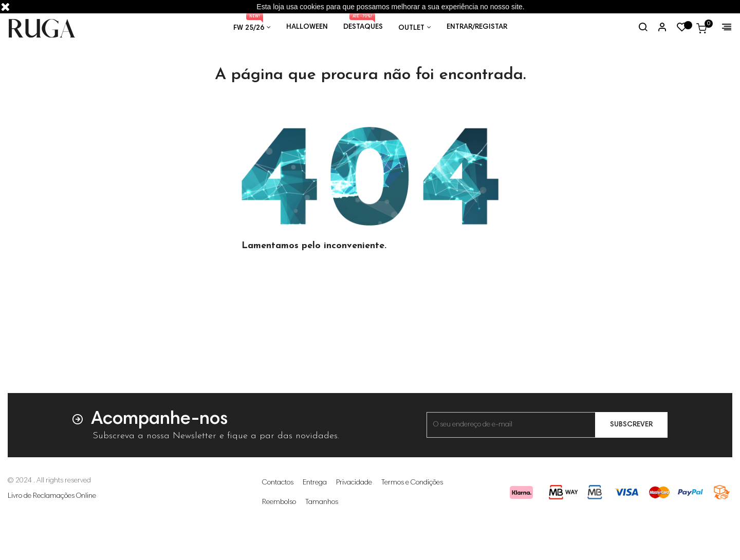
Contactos (278, 515)
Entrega (315, 515)
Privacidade (354, 515)
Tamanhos (322, 535)
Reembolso (279, 535)
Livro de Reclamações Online (52, 529)
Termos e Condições (412, 515)
